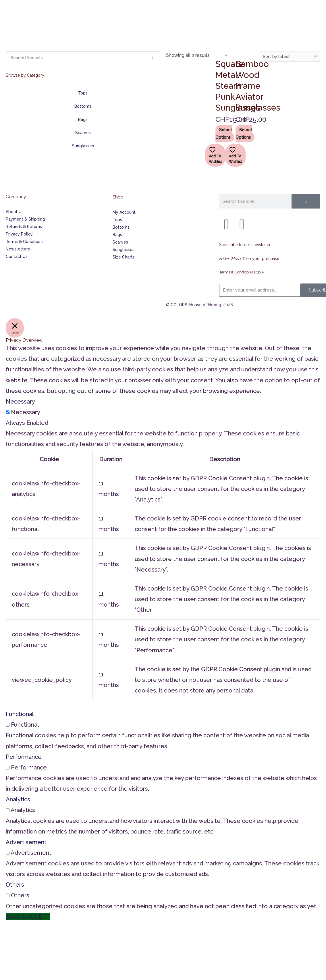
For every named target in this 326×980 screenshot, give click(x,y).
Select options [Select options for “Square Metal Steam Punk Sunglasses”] (224, 163)
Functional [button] (20, 745)
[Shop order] (290, 56)
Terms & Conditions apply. (244, 303)
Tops (83, 93)
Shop (118, 228)
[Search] (153, 58)
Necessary (26, 443)
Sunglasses (83, 146)
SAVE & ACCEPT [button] (28, 947)
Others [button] (15, 915)
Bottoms (83, 106)
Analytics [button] (18, 830)
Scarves (83, 133)
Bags (83, 119)
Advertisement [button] (26, 873)
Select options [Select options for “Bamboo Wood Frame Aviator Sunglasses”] (244, 163)
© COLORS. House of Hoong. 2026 (199, 335)
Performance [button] (24, 787)
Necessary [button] (20, 432)
